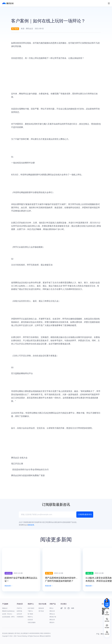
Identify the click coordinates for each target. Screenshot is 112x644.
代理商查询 (20, 617)
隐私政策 (41, 608)
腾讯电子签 (53, 617)
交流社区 (30, 620)
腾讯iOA (52, 622)
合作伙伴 (19, 614)
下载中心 (30, 611)
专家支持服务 (32, 622)
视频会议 (5, 608)
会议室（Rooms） (8, 614)
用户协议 (41, 611)
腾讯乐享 (52, 620)
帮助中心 (30, 617)
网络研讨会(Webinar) (8, 611)
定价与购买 (31, 608)
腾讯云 (52, 608)
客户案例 (30, 614)
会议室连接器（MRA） (9, 617)
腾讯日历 (52, 611)
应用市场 (19, 611)
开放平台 (19, 608)
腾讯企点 (52, 614)
